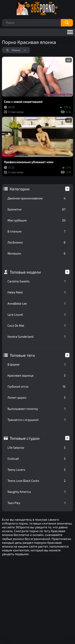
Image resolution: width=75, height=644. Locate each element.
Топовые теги (22, 355)
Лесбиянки (37, 242)
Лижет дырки (37, 397)
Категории (20, 189)
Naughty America (37, 492)
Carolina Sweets (37, 281)
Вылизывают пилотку (37, 409)
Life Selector (37, 448)
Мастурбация (37, 220)
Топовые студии (25, 438)
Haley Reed (37, 292)
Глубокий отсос (37, 386)
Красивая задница (37, 375)
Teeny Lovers (37, 470)
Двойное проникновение (37, 198)
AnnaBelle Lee (37, 303)
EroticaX (37, 459)
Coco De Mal (37, 326)
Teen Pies (37, 503)
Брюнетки (37, 209)
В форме (37, 364)
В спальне (37, 231)
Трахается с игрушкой (37, 420)
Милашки (37, 253)
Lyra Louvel (37, 314)
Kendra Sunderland (37, 337)
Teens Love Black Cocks (37, 481)
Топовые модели (25, 272)
